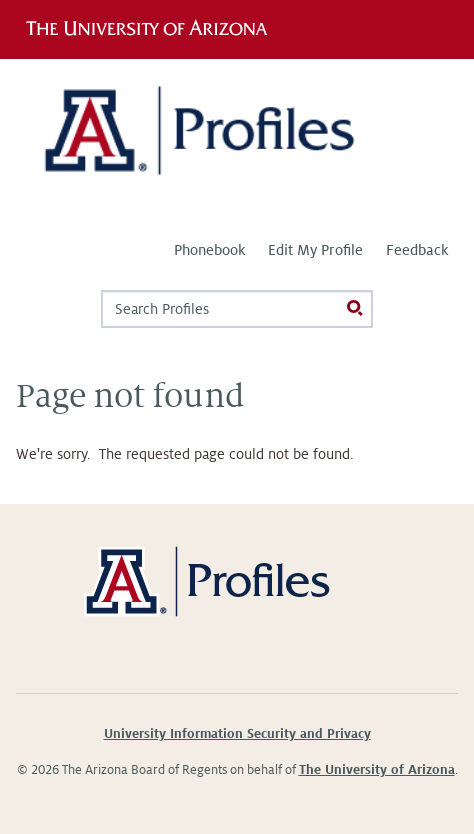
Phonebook (209, 250)
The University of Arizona (377, 770)
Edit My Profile (315, 250)
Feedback (417, 250)
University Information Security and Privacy (237, 734)
